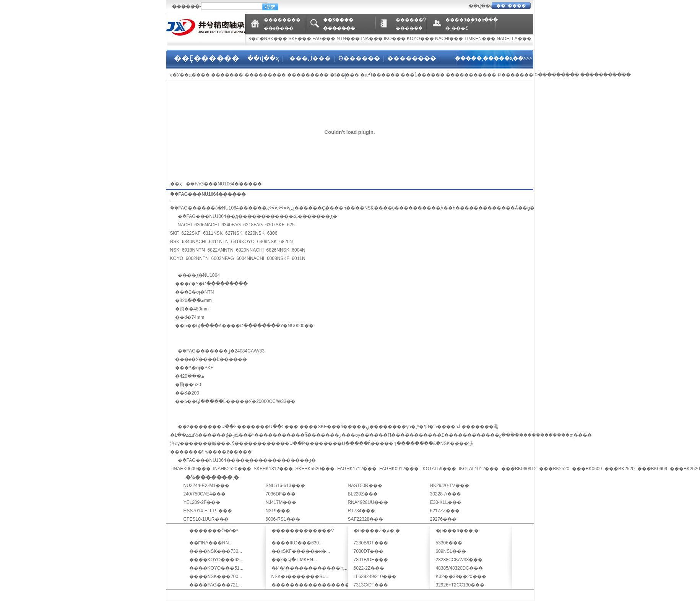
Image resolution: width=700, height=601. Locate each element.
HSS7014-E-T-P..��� (208, 511)
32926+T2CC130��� (460, 585)
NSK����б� (382, 208)
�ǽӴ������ (380, 75)
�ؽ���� (197, 75)
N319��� (278, 511)
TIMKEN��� (480, 39)
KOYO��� (420, 39)
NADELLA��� (514, 39)
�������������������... (317, 585)
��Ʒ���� (338, 20)
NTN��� (348, 39)
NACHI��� (449, 39)
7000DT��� (369, 551)
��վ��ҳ (263, 58)
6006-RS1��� (283, 519)
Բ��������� (557, 75)
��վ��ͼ (481, 6)
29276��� (443, 519)
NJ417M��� (281, 502)
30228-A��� (446, 494)
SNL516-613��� (285, 486)
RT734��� (362, 511)
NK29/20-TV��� (450, 486)
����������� (471, 75)
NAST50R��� (365, 486)
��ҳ (176, 184)
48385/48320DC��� (459, 568)
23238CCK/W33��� (459, 560)
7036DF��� (281, 494)
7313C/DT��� (371, 585)
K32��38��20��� (461, 577)
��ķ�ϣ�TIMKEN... (294, 560)
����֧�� (409, 28)
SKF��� (300, 39)
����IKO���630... (297, 543)
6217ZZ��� (445, 511)
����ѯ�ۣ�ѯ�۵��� (472, 20)
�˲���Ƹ (457, 28)
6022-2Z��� (369, 568)
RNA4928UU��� (368, 502)
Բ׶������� (516, 75)
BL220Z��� (363, 494)
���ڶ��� (309, 58)
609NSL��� (451, 551)
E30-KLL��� (446, 502)
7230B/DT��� (371, 543)
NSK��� (276, 39)
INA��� (372, 39)
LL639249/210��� (375, 577)
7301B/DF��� (371, 560)
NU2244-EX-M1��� (207, 486)
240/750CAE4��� (205, 494)
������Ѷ (411, 20)
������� (188, 6)
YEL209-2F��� (202, 502)
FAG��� (324, 39)
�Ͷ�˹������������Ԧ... (309, 568)
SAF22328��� (366, 519)
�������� (282, 20)
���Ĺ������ (423, 75)
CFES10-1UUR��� (206, 519)
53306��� (449, 543)
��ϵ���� (511, 6)
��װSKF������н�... (301, 551)
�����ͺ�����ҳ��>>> (494, 58)
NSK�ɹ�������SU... (300, 577)
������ (344, 75)
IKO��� (395, 39)
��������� (265, 75)
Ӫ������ (359, 58)
